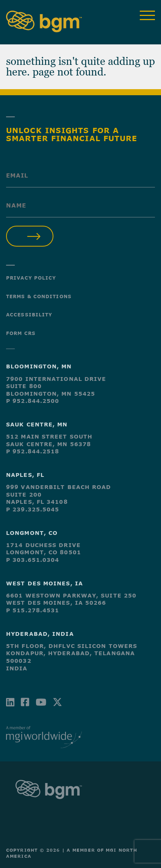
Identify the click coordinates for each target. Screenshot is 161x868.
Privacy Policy (31, 278)
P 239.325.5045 (33, 509)
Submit (30, 236)
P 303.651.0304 (33, 560)
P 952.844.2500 (33, 401)
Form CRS (21, 333)
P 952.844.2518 (33, 451)
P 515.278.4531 (33, 610)
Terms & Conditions (39, 296)
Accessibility (29, 314)
